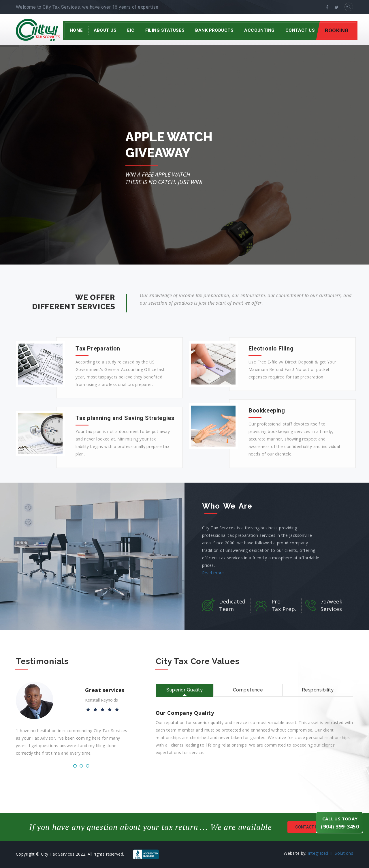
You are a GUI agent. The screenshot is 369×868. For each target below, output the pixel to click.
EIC (131, 30)
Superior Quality (184, 690)
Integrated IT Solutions (330, 853)
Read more (213, 573)
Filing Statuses (165, 30)
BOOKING (337, 30)
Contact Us (300, 30)
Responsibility (318, 690)
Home (76, 30)
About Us (105, 30)
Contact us (316, 827)
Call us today (340, 819)
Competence (248, 690)
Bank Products (214, 30)
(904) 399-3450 (340, 826)
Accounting (259, 30)
